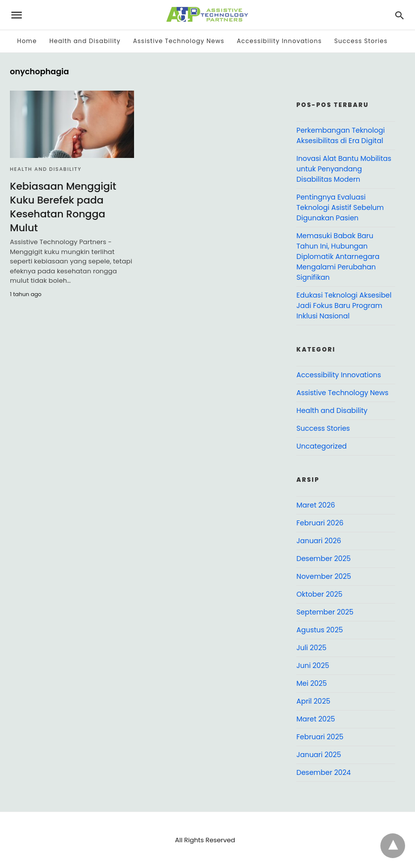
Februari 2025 (320, 737)
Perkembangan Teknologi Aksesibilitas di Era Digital (341, 135)
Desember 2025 (323, 559)
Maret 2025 (316, 719)
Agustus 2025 (320, 630)
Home (27, 41)
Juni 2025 (313, 665)
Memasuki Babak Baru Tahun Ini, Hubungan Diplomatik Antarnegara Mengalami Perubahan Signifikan (338, 256)
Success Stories (361, 41)
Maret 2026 (316, 505)
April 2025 (313, 701)
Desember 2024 (323, 772)
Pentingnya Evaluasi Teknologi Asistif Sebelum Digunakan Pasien (340, 207)
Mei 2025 (312, 683)
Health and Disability (85, 41)
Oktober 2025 (319, 594)
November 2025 (324, 576)
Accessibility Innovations (279, 41)
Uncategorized (322, 446)
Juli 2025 (311, 648)
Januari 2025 (319, 755)
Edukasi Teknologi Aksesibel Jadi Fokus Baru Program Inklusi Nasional (344, 306)
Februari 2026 (320, 523)
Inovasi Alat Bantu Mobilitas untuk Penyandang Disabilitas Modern (344, 169)
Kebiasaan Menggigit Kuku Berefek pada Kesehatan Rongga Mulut (63, 207)
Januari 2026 (319, 541)
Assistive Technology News (179, 41)
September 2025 (325, 612)
